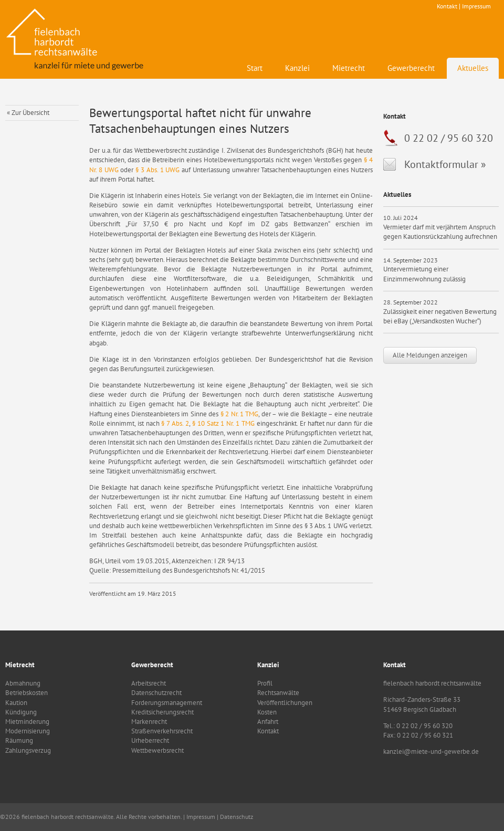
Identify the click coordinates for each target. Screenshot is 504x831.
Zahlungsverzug (28, 750)
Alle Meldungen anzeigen (430, 355)
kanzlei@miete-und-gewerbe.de (431, 751)
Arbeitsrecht (149, 683)
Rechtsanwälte (278, 693)
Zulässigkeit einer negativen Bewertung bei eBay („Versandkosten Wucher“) (440, 316)
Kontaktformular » (445, 164)
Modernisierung (28, 731)
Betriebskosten (27, 693)
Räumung (19, 740)
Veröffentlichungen (285, 703)
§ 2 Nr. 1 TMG (240, 414)
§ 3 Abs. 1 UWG (157, 170)
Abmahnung (23, 683)
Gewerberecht (411, 68)
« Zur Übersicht (28, 113)
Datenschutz (237, 817)
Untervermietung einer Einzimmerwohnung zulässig (424, 274)
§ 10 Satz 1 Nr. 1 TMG (224, 423)
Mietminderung (27, 722)
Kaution (16, 703)
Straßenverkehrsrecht (162, 731)
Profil (265, 683)
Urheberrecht (150, 740)
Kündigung (21, 712)
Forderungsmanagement (167, 703)
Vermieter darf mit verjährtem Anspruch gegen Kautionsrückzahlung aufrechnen (440, 232)
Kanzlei (297, 68)
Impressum (476, 6)
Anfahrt (268, 722)
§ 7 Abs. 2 (175, 423)
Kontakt (447, 6)
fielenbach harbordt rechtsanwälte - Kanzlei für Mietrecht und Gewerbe (76, 39)
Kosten (267, 712)
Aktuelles (473, 68)
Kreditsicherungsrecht (162, 712)
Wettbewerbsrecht (157, 750)
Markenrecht (149, 722)
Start (255, 68)
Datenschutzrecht (156, 693)
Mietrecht (349, 68)
